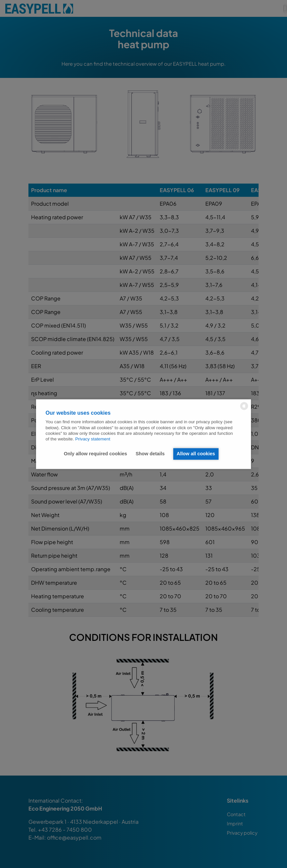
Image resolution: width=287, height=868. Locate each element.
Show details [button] (150, 454)
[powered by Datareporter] (244, 409)
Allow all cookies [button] (196, 454)
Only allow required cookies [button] (95, 454)
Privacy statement (93, 439)
